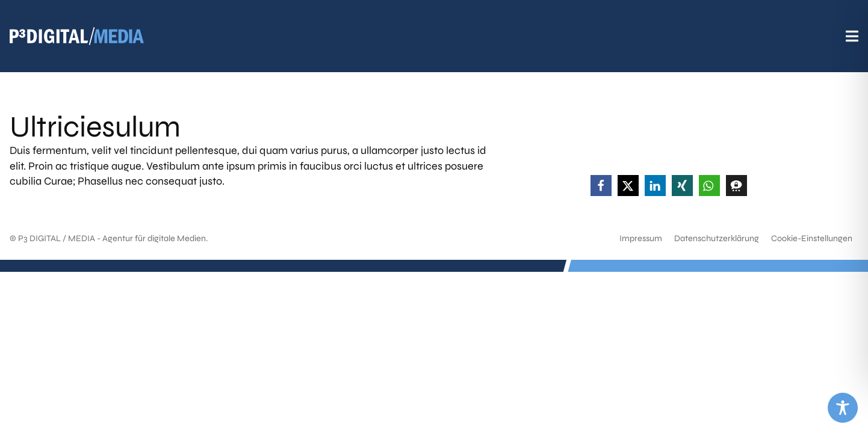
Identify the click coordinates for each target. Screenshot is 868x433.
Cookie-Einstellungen (812, 238)
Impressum (641, 238)
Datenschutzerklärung (717, 238)
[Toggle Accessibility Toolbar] (843, 408)
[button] (601, 186)
